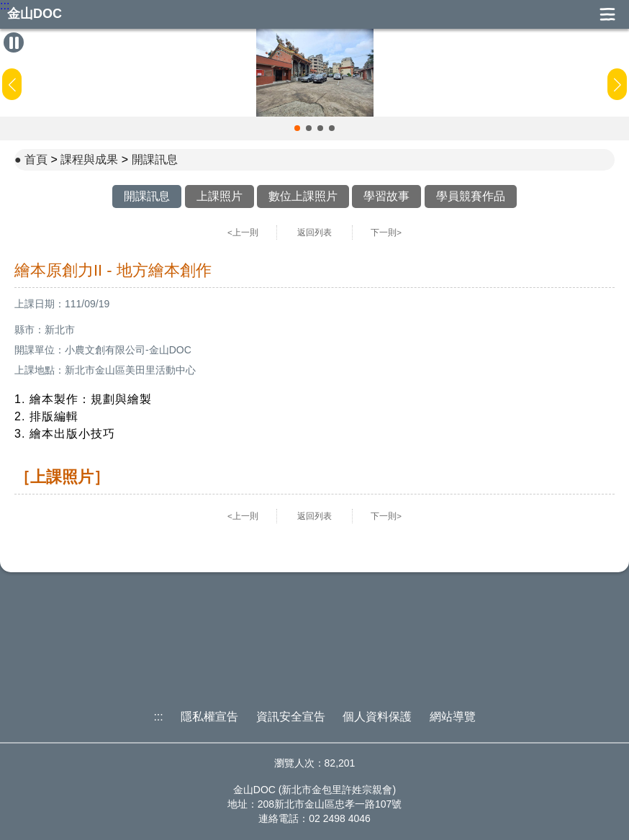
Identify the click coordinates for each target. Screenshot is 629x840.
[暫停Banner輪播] (14, 42)
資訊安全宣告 (291, 717)
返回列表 (314, 232)
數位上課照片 (303, 196)
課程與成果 (89, 159)
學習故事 (386, 196)
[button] (297, 128)
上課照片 (220, 196)
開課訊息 (155, 159)
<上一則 (243, 232)
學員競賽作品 (471, 196)
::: (5, 6)
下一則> (386, 232)
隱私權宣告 (209, 717)
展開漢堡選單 (607, 14)
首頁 (36, 159)
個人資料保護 (377, 717)
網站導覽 (453, 717)
